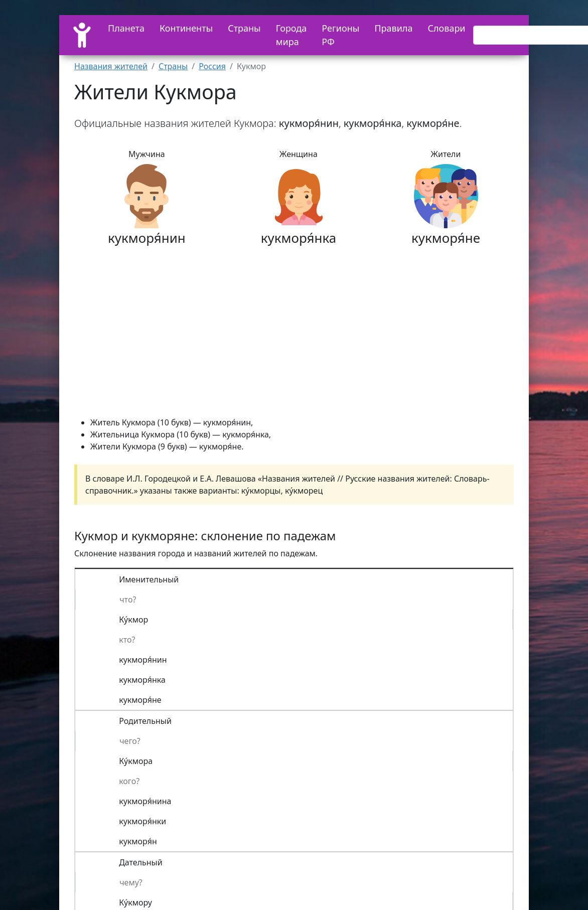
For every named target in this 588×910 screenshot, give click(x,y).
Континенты (186, 28)
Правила (393, 28)
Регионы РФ (340, 35)
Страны (244, 28)
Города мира (291, 35)
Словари (446, 28)
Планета (126, 28)
